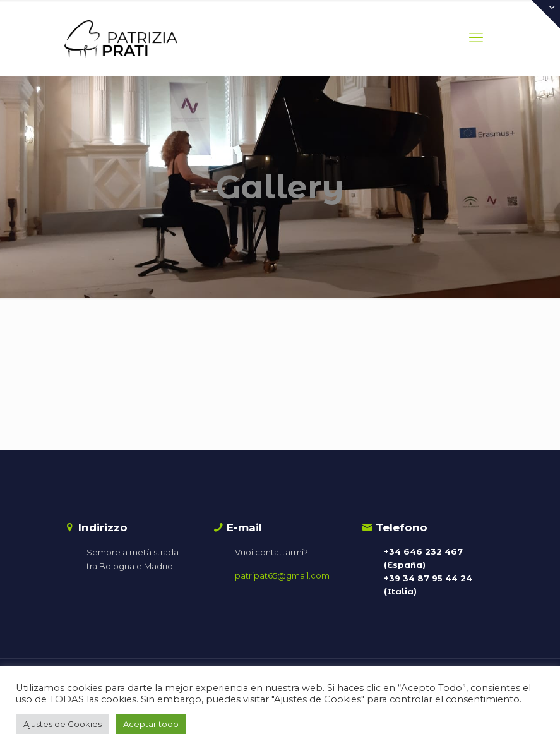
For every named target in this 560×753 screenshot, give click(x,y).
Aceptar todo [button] (151, 724)
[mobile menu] (476, 38)
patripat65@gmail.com (282, 575)
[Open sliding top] (546, 14)
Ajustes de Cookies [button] (63, 724)
